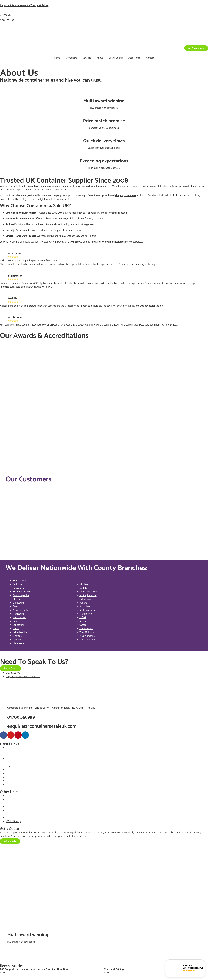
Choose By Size (19, 752)
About (100, 58)
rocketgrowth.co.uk (28, 957)
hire (36, 186)
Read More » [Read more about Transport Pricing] (109, 973)
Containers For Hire (15, 759)
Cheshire (17, 599)
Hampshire (18, 614)
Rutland (83, 603)
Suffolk (83, 618)
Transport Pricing (114, 969)
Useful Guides (116, 58)
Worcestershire (87, 640)
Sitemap (10, 818)
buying (51, 236)
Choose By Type (20, 755)
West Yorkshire (87, 636)
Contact (150, 58)
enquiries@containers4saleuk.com (110, 242)
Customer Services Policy (18, 811)
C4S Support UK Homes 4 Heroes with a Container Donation (34, 969)
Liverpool (18, 636)
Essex (16, 606)
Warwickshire (86, 629)
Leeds (16, 629)
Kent (15, 621)
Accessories (134, 58)
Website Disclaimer (15, 799)
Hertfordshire (20, 618)
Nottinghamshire (88, 595)
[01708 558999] (4, 717)
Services (87, 58)
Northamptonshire (89, 592)
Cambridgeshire (21, 595)
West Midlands (87, 632)
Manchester (19, 643)
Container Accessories (17, 770)
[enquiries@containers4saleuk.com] (4, 726)
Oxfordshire (85, 599)
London (17, 640)
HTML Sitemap (13, 822)
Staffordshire (86, 614)
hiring (60, 236)
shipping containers (126, 196)
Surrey (83, 621)
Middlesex (84, 584)
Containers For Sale (16, 748)
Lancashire (18, 625)
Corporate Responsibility (18, 807)
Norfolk (83, 588)
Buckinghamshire (22, 592)
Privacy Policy (13, 796)
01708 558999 (7, 20)
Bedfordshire (19, 581)
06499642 (88, 949)
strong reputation (73, 213)
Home (57, 58)
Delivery (10, 781)
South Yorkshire (87, 610)
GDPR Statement (14, 803)
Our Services (12, 774)
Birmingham (19, 588)
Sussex (83, 625)
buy (29, 186)
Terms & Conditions (16, 814)
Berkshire (18, 584)
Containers (71, 58)
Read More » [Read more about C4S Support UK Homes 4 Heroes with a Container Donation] (5, 973)
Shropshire (85, 606)
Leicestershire (20, 632)
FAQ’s (9, 785)
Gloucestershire (21, 610)
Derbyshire (18, 603)
